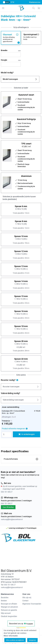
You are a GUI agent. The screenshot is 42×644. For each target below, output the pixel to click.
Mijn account (6, 613)
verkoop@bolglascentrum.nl (12, 519)
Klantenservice (35, 2)
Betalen (4, 601)
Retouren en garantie (9, 610)
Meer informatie (11, 636)
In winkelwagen (27, 434)
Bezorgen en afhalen (9, 604)
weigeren (32, 640)
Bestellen (5, 598)
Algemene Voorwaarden (32, 604)
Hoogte (11, 60)
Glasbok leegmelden (9, 616)
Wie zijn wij (27, 598)
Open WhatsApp (8, 507)
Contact (25, 601)
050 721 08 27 (7, 492)
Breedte (11, 51)
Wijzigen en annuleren (9, 607)
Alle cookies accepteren (15, 640)
